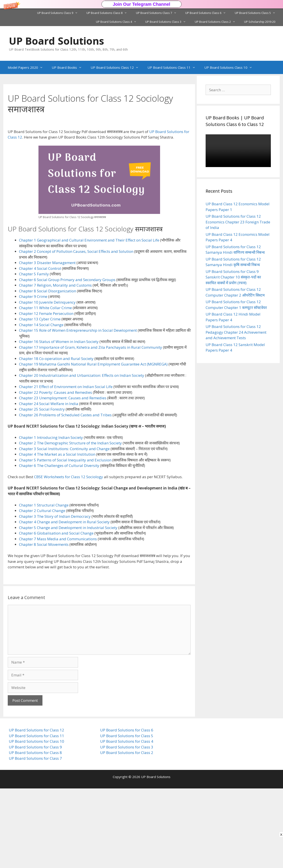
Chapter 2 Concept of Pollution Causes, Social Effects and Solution (76, 331)
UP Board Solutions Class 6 (208, 13)
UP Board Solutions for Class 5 (127, 815)
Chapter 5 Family (34, 353)
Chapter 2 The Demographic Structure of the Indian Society (70, 523)
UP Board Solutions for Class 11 (36, 815)
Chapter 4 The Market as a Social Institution (57, 534)
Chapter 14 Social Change (41, 404)
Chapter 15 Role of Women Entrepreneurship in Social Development (78, 410)
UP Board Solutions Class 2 (217, 22)
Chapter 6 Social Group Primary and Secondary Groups (67, 359)
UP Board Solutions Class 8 (109, 13)
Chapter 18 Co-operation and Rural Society (56, 438)
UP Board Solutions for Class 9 (35, 827)
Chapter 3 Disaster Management (47, 342)
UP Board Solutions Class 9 (60, 13)
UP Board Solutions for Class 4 (127, 821)
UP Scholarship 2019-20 (260, 22)
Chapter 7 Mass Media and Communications (58, 618)
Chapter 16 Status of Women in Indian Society (59, 421)
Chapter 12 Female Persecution (46, 393)
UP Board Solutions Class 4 (118, 22)
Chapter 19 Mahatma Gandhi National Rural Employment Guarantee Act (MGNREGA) (93, 444)
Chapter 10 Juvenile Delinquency (47, 382)
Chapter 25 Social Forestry (42, 489)
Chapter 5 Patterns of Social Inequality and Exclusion (65, 540)
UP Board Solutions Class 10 (230, 67)
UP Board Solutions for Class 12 (36, 810)
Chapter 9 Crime (33, 376)
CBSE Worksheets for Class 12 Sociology (69, 556)
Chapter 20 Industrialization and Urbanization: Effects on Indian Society (82, 455)
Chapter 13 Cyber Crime (40, 399)
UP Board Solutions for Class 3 (127, 827)
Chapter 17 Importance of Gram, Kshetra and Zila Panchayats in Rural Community (91, 427)
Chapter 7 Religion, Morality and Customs (55, 365)
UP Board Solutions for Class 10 (36, 821)
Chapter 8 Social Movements (44, 624)
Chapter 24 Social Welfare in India (49, 483)
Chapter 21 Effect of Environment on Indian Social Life (66, 466)
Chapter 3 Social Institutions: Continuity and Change (64, 528)
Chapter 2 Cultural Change (42, 590)
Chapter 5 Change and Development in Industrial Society (68, 607)
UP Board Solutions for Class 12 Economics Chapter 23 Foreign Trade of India (238, 222)
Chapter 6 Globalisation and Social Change (56, 613)
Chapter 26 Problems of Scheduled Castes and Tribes (65, 494)
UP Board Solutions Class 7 (158, 13)
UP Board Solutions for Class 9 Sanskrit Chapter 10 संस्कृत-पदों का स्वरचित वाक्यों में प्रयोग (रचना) (233, 277)
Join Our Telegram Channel (141, 4)
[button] (141, 4)
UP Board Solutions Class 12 (117, 67)
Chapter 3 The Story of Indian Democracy (55, 596)
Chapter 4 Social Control (40, 348)
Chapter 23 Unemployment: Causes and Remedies (63, 477)
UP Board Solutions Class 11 (174, 67)
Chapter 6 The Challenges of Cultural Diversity (59, 545)
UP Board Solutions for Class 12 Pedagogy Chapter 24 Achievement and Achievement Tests (236, 332)
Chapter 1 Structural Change (44, 585)
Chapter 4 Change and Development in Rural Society (64, 601)
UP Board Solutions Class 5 (257, 13)
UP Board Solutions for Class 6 (127, 810)
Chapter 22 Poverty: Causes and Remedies (55, 472)
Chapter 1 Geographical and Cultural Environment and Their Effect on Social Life (89, 320)
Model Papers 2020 (28, 67)
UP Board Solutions (56, 41)
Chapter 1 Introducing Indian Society (51, 517)
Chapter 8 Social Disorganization (48, 370)
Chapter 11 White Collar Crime (45, 387)
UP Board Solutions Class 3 (168, 22)
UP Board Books (69, 67)
